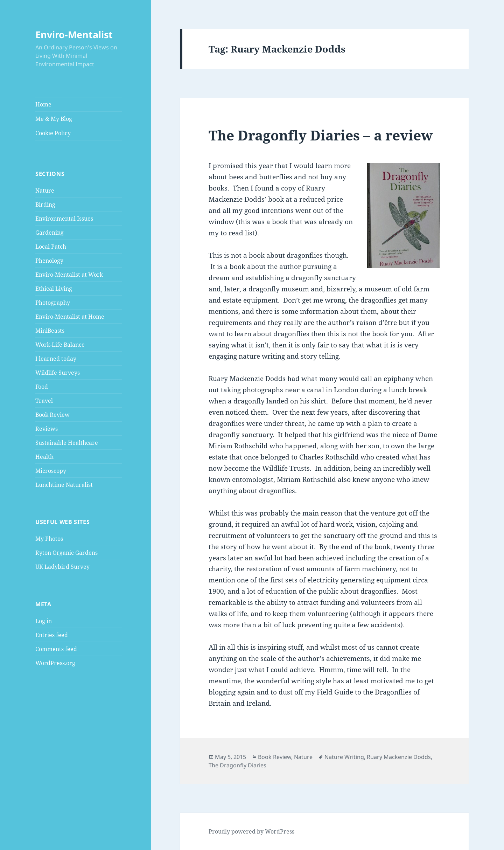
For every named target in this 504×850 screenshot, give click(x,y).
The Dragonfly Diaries (237, 765)
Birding (45, 205)
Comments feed (56, 649)
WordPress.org (55, 663)
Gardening (50, 233)
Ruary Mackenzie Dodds (399, 757)
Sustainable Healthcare (67, 443)
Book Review (52, 415)
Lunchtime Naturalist (64, 485)
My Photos (49, 539)
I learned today (56, 359)
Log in (44, 621)
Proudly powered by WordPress (251, 831)
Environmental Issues (64, 219)
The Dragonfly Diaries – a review (321, 135)
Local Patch (51, 247)
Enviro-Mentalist (74, 34)
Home (43, 104)
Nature (45, 191)
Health (44, 457)
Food (42, 387)
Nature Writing (344, 757)
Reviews (47, 429)
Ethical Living (54, 289)
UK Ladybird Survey (62, 567)
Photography (53, 303)
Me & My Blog (54, 119)
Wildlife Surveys (58, 373)
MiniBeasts (50, 331)
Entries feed (52, 635)
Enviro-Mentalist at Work (69, 275)
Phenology (49, 261)
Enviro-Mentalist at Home (70, 317)
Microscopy (51, 471)
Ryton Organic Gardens (66, 553)
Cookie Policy (53, 133)
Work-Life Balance (60, 345)
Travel (44, 401)
